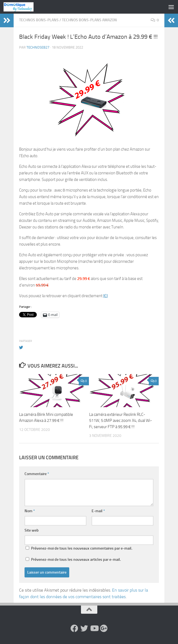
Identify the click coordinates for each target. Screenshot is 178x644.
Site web (32, 530)
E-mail (98, 511)
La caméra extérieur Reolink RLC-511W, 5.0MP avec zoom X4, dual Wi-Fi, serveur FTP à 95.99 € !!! (121, 421)
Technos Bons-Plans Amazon (89, 20)
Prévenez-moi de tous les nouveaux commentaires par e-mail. (82, 548)
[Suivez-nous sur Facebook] (74, 628)
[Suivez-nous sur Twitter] (84, 628)
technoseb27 (38, 47)
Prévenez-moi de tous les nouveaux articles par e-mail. (76, 560)
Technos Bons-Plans (39, 20)
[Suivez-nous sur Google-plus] (104, 628)
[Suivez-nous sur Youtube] (94, 628)
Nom (30, 511)
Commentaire (37, 474)
